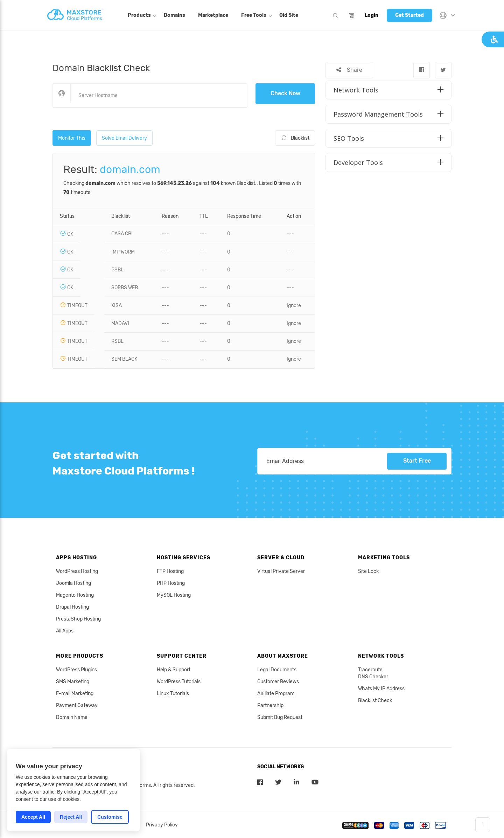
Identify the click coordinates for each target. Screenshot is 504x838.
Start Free (417, 461)
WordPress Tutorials (179, 682)
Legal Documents (277, 670)
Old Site (289, 15)
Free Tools (254, 15)
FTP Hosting (170, 571)
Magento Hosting (75, 595)
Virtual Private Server (281, 571)
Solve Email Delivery (124, 138)
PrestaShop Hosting (78, 619)
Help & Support (174, 670)
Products (139, 15)
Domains (174, 15)
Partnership (270, 705)
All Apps (65, 631)
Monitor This (72, 138)
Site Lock (368, 571)
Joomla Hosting (73, 583)
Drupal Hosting (72, 607)
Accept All (33, 817)
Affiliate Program (276, 694)
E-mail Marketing (75, 694)
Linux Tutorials (173, 694)
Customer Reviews (278, 682)
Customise (110, 817)
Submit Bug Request (280, 717)
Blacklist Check (375, 701)
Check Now (285, 93)
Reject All (71, 817)
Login (372, 15)
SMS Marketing (73, 682)
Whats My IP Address (381, 689)
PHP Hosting (171, 583)
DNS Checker (373, 677)
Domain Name (72, 717)
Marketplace (213, 15)
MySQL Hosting (174, 595)
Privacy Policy (162, 825)
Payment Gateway (77, 705)
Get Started (409, 15)
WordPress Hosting (77, 571)
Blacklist (295, 138)
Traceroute (370, 670)
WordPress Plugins (76, 670)
